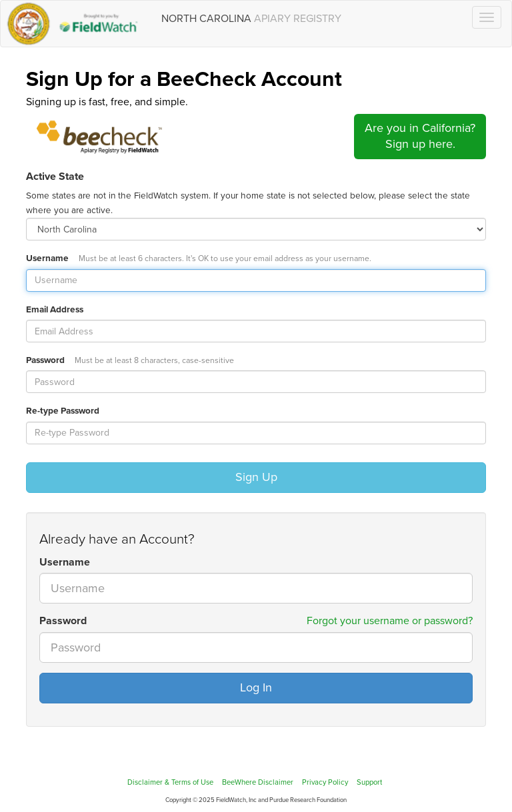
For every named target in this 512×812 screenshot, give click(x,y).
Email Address (55, 310)
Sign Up (256, 477)
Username (199, 258)
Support (369, 782)
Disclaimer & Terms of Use (170, 782)
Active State (55, 177)
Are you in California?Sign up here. (420, 136)
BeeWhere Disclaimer (258, 782)
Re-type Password (63, 411)
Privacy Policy (325, 782)
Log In (256, 687)
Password (130, 360)
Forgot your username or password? (390, 621)
